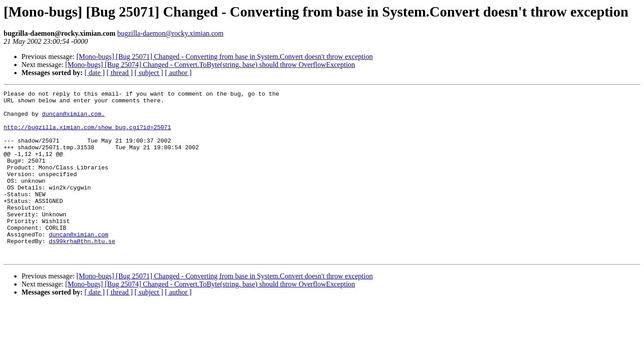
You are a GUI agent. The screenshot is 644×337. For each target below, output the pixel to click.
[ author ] (178, 73)
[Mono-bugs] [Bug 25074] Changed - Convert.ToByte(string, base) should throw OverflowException (210, 65)
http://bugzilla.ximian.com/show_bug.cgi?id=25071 (87, 135)
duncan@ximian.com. (73, 119)
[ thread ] (120, 73)
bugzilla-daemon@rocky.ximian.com (170, 33)
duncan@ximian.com (78, 264)
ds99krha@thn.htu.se (82, 272)
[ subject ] (149, 73)
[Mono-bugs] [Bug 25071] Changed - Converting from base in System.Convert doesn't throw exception (225, 57)
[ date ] (95, 73)
